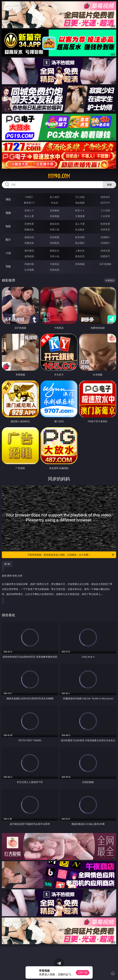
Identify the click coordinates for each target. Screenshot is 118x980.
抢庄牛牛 (105, 203)
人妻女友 (80, 251)
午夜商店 (55, 264)
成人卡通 (80, 224)
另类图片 (105, 243)
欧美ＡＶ (80, 210)
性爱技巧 (105, 256)
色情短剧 (55, 270)
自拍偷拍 (55, 210)
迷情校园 (29, 256)
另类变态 (105, 229)
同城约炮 (29, 264)
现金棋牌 (80, 203)
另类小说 (55, 256)
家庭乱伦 (55, 251)
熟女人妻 (29, 216)
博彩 (8, 199)
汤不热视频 (105, 264)
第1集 (7, 564)
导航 (8, 266)
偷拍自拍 (55, 224)
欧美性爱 (105, 224)
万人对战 (80, 197)
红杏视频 (29, 270)
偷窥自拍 (29, 237)
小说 (8, 253)
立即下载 (83, 973)
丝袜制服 (55, 216)
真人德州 (55, 197)
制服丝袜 (29, 229)
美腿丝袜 (29, 243)
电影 (8, 226)
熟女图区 (80, 243)
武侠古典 (105, 251)
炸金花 (55, 203)
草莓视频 (80, 264)
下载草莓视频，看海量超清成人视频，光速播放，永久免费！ (71, 555)
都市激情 (29, 251)
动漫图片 (105, 237)
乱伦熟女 (80, 229)
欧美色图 (80, 237)
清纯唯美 (55, 243)
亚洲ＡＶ (29, 210)
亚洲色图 (55, 237)
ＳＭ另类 (105, 216)
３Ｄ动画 (105, 210)
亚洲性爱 (29, 224)
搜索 (109, 185)
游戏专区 (105, 197)
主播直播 (80, 216)
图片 (8, 240)
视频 (8, 213)
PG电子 (29, 197)
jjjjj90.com (59, 176)
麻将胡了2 (29, 203)
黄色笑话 (80, 256)
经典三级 (55, 229)
